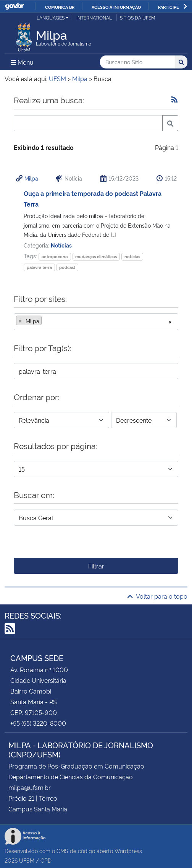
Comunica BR (60, 7)
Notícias (61, 245)
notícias (132, 256)
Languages (51, 17)
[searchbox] (46, 321)
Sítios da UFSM (138, 17)
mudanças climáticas (96, 256)
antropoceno (55, 256)
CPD (46, 860)
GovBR (15, 6)
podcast (67, 267)
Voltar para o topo (157, 596)
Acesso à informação (116, 7)
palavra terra (39, 267)
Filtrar (96, 566)
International (94, 17)
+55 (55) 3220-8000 (38, 723)
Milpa (31, 178)
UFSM (27, 860)
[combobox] (96, 322)
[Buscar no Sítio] (138, 62)
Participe (169, 7)
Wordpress (128, 851)
